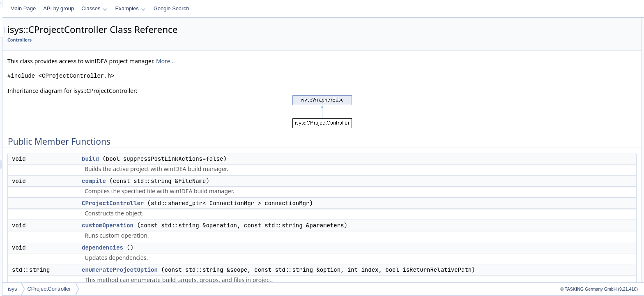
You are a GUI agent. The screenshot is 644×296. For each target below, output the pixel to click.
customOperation (210, 225)
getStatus (569, 95)
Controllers (122, 40)
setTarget (569, 158)
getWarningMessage (582, 104)
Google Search (274, 8)
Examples (233, 8)
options (567, 149)
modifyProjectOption (581, 140)
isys (115, 289)
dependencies (205, 247)
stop (564, 167)
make (565, 131)
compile (197, 181)
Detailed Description (574, 176)
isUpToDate (572, 113)
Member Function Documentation (589, 203)
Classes (197, 8)
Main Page (126, 8)
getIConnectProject (580, 86)
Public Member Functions (580, 22)
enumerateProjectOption (222, 270)
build (193, 159)
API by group (161, 8)
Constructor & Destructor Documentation (597, 185)
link (563, 122)
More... (268, 61)
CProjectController (215, 203)
